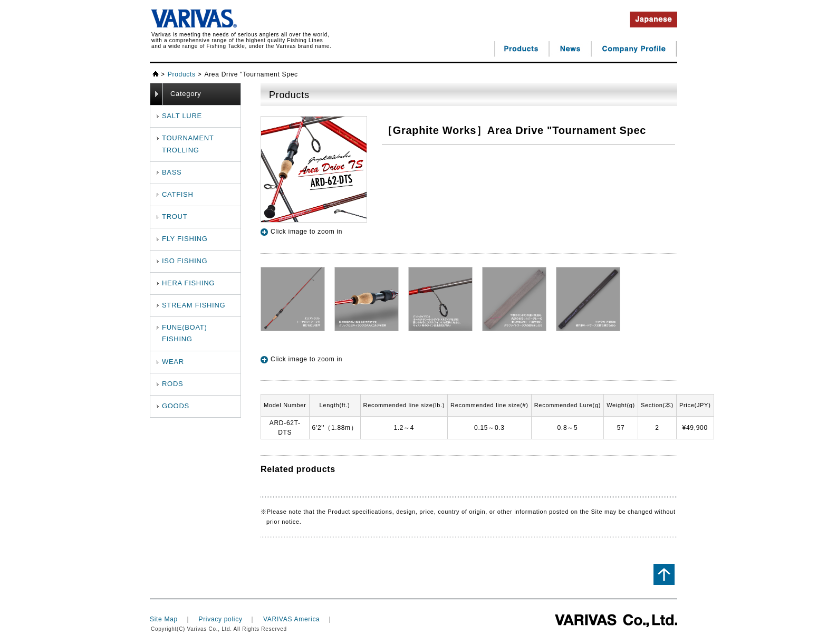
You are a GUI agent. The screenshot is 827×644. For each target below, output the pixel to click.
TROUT (175, 217)
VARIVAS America (291, 619)
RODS (172, 384)
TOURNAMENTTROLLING (188, 144)
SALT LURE (182, 116)
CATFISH (178, 194)
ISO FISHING (185, 261)
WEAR (173, 362)
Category (186, 94)
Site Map (164, 619)
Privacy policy (220, 619)
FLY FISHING (185, 239)
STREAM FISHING (194, 305)
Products (182, 74)
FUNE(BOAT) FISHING (184, 333)
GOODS (176, 406)
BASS (172, 172)
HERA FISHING (188, 283)
